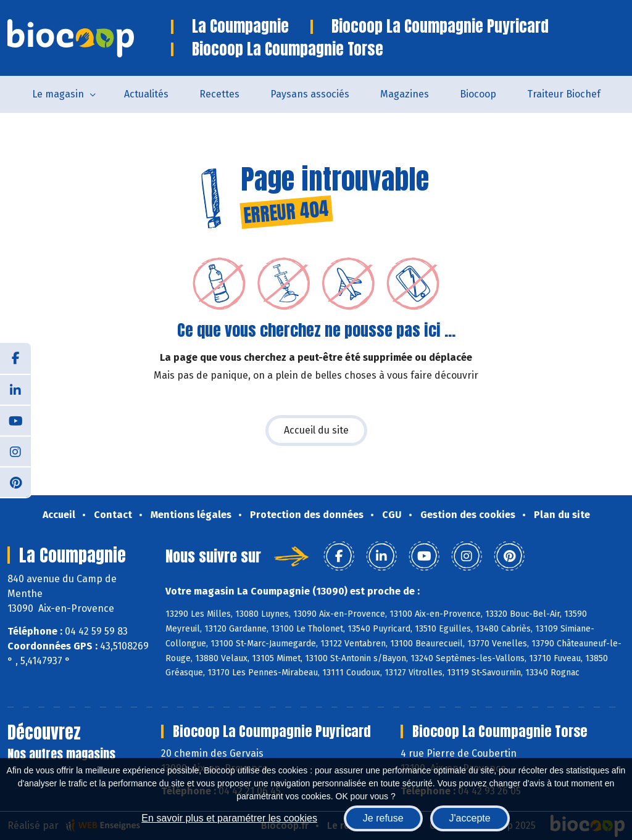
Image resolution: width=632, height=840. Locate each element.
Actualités (146, 94)
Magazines (405, 94)
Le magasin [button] (58, 94)
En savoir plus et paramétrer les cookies (229, 818)
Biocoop (478, 94)
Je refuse (383, 818)
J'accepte (470, 818)
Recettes (219, 94)
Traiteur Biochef (564, 94)
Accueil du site (316, 430)
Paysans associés (310, 94)
